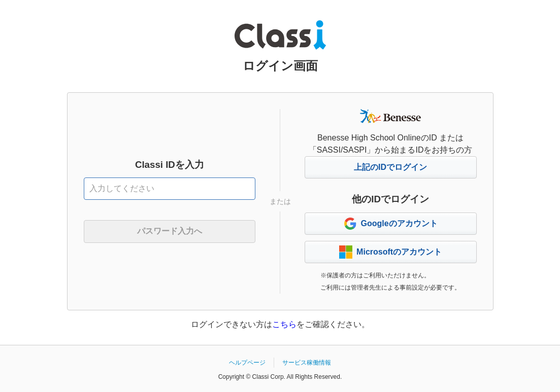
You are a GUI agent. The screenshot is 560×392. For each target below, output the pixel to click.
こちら (284, 324)
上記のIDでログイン (390, 167)
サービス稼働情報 (307, 363)
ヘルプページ (247, 363)
